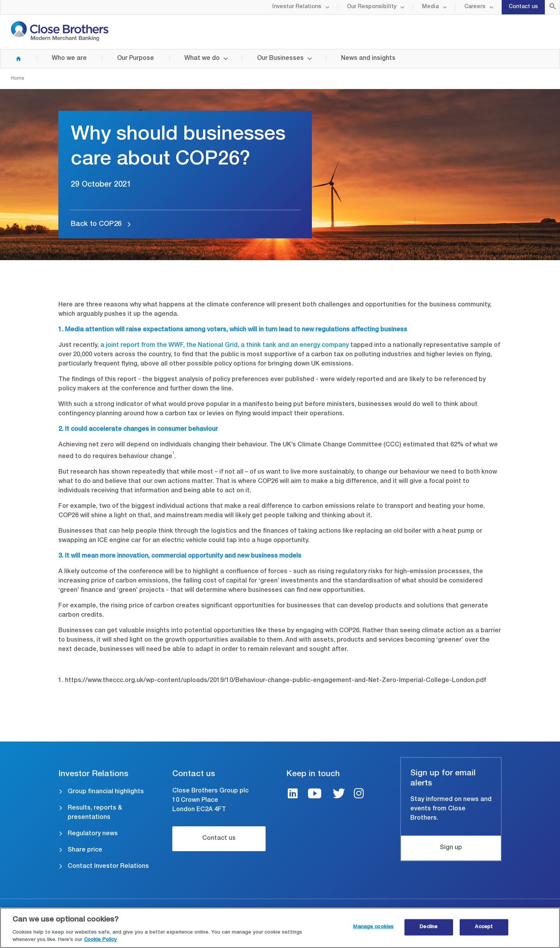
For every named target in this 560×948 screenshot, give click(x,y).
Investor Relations (297, 7)
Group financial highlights (106, 792)
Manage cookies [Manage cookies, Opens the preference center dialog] (373, 927)
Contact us (523, 7)
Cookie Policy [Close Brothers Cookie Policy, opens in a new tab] (100, 940)
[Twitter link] (339, 795)
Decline (429, 927)
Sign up (451, 848)
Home (11, 59)
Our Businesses (280, 59)
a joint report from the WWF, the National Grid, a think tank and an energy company (225, 346)
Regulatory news (93, 834)
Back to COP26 (96, 224)
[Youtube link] (315, 795)
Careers (475, 7)
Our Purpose (136, 59)
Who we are (69, 59)
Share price (85, 850)
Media (430, 7)
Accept (484, 927)
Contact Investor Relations (108, 867)
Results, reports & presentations (95, 813)
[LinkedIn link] (293, 795)
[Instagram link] (359, 795)
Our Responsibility (372, 7)
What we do (202, 59)
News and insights (368, 59)
